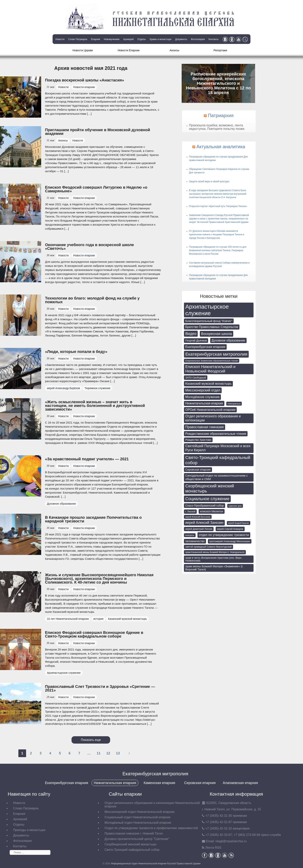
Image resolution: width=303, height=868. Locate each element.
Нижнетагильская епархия (115, 783)
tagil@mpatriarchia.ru (231, 841)
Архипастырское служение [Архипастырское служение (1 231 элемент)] (207, 310)
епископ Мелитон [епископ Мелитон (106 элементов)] (212, 511)
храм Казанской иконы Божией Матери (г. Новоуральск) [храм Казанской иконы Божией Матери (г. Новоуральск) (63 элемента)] (215, 552)
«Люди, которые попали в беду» (76, 352)
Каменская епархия (159, 783)
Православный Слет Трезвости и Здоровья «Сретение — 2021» (100, 688)
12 (108, 753)
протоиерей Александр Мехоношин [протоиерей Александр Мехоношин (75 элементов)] (230, 541)
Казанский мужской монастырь (127, 619)
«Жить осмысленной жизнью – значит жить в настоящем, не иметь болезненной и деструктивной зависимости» (95, 406)
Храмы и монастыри (160, 39)
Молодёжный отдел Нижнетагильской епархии (138, 823)
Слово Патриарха (78, 39)
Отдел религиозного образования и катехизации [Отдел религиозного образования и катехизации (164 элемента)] (213, 418)
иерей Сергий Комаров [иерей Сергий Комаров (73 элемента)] (230, 529)
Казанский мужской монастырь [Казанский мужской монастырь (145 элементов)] (208, 384)
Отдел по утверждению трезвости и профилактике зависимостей (151, 828)
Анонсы (174, 50)
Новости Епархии (129, 50)
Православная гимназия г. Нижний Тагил (134, 833)
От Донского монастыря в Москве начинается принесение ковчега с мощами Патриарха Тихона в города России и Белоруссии (217, 235)
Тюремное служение (98, 388)
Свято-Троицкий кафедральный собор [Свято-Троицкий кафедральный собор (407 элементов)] (218, 460)
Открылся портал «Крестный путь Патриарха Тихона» (218, 206)
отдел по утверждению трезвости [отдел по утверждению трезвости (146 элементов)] (224, 535)
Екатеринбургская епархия (67, 783)
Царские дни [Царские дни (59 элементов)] (235, 506)
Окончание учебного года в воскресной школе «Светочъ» (89, 247)
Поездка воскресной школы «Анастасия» (85, 80)
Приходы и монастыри (29, 830)
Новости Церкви (83, 50)
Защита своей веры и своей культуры (209, 181)
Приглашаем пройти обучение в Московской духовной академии (98, 132)
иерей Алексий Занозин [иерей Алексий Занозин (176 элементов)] (204, 523)
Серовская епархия (200, 783)
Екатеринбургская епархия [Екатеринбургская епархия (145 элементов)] (205, 347)
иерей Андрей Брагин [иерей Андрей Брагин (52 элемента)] (239, 523)
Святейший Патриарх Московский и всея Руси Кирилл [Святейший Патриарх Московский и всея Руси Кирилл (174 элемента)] (218, 448)
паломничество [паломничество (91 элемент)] (195, 541)
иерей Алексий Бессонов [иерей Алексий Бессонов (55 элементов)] (198, 517)
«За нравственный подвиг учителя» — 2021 (87, 459)
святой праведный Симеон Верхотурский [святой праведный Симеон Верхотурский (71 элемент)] (209, 547)
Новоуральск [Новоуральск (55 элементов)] (234, 404)
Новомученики (112, 39)
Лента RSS (213, 848)
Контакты (214, 39)
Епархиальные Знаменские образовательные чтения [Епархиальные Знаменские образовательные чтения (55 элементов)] (212, 361)
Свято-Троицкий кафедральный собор (132, 850)
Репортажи (220, 50)
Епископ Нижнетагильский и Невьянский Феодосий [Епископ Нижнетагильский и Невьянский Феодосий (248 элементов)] (210, 369)
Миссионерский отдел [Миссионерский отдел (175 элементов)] (203, 390)
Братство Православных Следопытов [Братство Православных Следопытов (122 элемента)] (212, 327)
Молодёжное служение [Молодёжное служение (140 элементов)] (202, 397)
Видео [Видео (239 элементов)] (191, 334)
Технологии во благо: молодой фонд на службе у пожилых (92, 300)
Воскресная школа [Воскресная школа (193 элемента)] (217, 334)
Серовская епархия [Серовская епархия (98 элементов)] (198, 470)
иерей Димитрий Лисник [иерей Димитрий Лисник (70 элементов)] (199, 529)
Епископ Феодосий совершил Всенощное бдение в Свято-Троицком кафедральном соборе (94, 634)
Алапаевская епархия (240, 783)
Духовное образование (61, 504)
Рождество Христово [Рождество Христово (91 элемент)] (198, 440)
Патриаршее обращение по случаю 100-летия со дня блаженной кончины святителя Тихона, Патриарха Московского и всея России (218, 250)
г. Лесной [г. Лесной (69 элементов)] (190, 512)
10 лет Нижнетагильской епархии (68, 619)
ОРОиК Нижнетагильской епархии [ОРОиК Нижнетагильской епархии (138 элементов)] (210, 410)
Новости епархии (84, 87)
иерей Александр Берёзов (63, 388)
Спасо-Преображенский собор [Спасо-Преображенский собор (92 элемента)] (205, 506)
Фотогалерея (198, 39)
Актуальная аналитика (221, 147)
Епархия (96, 39)
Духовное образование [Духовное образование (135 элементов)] (228, 340)
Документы (181, 39)
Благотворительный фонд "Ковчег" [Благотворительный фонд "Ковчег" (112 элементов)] (209, 321)
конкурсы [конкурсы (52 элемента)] (190, 535)
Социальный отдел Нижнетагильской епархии (137, 817)
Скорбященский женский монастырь (131, 844)
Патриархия (221, 115)
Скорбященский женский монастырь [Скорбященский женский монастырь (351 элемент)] (210, 488)
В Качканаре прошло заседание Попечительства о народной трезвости (93, 519)
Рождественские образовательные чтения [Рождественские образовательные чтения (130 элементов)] (216, 434)
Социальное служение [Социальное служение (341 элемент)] (207, 499)
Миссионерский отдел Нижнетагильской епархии (140, 812)
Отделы (142, 39)
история (98, 619)
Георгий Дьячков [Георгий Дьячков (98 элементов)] (196, 341)
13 (118, 753)
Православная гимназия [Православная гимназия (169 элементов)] (205, 427)
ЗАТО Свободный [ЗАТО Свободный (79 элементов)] (196, 378)
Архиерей (128, 39)
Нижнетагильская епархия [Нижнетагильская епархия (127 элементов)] (204, 403)
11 (99, 753)
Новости (60, 39)
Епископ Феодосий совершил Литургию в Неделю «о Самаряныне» (96, 189)
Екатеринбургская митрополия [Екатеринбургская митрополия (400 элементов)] (216, 354)
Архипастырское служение (64, 673)
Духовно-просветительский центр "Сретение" (137, 839)
